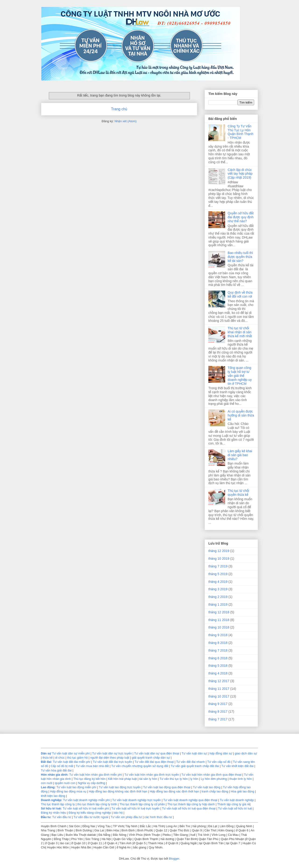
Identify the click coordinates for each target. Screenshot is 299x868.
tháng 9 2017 (218, 704)
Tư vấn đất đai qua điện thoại (154, 762)
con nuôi (47, 783)
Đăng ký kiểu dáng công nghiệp (90, 813)
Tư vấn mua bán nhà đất (92, 766)
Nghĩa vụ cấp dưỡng (92, 783)
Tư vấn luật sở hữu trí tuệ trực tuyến (136, 808)
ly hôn (195, 779)
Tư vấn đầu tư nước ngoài (91, 817)
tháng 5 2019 (218, 574)
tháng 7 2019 (218, 566)
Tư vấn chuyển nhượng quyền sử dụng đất (140, 766)
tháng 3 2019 (218, 589)
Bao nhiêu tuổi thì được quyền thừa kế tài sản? (240, 257)
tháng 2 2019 (218, 597)
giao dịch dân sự (246, 753)
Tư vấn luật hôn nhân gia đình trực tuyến (152, 775)
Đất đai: (46, 762)
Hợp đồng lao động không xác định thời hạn (118, 791)
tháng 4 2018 (218, 673)
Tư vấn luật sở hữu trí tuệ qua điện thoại (189, 808)
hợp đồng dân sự (221, 753)
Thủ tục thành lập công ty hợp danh (191, 804)
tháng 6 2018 (218, 658)
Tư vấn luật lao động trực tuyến (120, 787)
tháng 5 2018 (218, 666)
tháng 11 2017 (219, 689)
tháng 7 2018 (218, 650)
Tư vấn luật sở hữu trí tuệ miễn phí (86, 808)
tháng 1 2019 (218, 604)
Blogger (174, 859)
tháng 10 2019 (219, 559)
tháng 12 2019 (219, 551)
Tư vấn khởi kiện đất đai (238, 766)
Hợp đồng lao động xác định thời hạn (174, 791)
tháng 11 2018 (219, 620)
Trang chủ (119, 109)
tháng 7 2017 (218, 719)
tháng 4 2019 (218, 582)
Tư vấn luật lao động (207, 787)
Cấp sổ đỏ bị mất (62, 766)
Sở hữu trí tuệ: (51, 808)
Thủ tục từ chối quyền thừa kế (238, 493)
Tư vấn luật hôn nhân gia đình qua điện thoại (211, 775)
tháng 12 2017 (219, 681)
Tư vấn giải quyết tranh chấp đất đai (195, 766)
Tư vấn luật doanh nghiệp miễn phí (86, 800)
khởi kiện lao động (53, 796)
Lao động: (48, 787)
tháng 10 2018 (219, 627)
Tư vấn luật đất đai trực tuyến (113, 762)
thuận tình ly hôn (241, 779)
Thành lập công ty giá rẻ (233, 804)
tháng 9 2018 (218, 635)
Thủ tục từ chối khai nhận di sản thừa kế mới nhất (240, 332)
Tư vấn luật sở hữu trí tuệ (235, 808)
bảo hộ (119, 813)
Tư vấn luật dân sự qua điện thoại (157, 753)
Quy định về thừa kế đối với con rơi (240, 294)
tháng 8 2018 (218, 643)
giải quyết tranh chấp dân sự (151, 758)
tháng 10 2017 (219, 696)
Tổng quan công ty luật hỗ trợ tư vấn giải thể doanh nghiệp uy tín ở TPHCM (240, 376)
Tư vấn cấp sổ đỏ (219, 762)
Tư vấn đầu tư (62, 817)
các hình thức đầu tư (158, 817)
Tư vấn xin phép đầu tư (127, 817)
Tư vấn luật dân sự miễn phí (71, 753)
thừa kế (48, 758)
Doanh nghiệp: (52, 800)
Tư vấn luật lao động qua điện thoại (167, 787)
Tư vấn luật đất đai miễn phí (72, 762)
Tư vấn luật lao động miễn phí (76, 787)
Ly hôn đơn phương (214, 779)
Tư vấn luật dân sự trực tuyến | (113, 753)
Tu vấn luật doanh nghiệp (237, 800)
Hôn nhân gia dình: (55, 775)
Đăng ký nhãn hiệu (53, 813)
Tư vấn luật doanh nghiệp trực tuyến (136, 800)
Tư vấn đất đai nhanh (191, 762)
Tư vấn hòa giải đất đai (56, 770)
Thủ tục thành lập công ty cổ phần (142, 804)
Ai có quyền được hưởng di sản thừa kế (241, 415)
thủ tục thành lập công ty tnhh (97, 804)
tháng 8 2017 (218, 712)
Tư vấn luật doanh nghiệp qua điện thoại (190, 800)
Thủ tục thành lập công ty (58, 804)
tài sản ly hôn (148, 779)
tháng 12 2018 (219, 612)
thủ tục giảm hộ (78, 758)
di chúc (60, 758)
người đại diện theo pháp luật (110, 758)
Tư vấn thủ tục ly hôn (174, 779)
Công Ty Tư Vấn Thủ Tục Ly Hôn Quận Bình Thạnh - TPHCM (241, 132)
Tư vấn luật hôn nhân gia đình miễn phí (96, 775)
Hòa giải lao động (243, 791)
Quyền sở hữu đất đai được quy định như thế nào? (241, 217)
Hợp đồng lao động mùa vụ (68, 791)
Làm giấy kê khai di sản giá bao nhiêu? (240, 455)
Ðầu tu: (46, 817)
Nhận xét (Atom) (125, 121)
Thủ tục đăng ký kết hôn (89, 779)
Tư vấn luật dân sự (195, 753)
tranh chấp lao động (215, 791)
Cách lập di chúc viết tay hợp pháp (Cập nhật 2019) (240, 174)
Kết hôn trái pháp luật (122, 779)
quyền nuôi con (65, 783)
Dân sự (46, 753)
